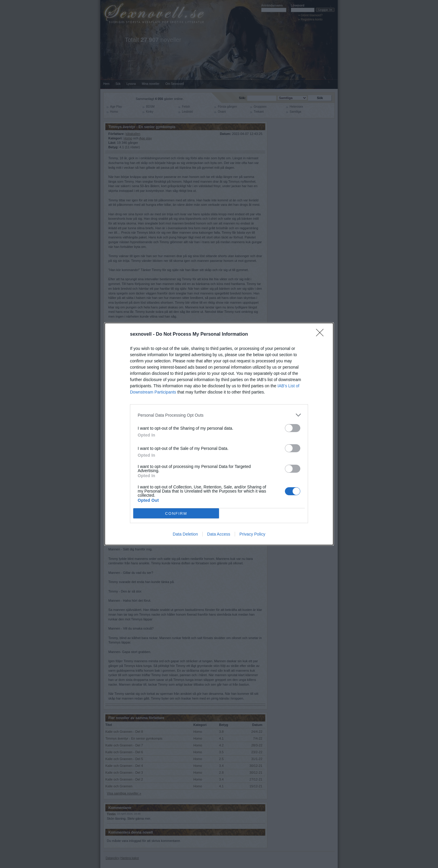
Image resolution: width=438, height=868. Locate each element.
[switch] (293, 428)
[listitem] (219, 415)
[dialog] (219, 434)
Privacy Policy (252, 534)
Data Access (219, 534)
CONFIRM (176, 513)
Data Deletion (185, 534)
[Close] (322, 335)
